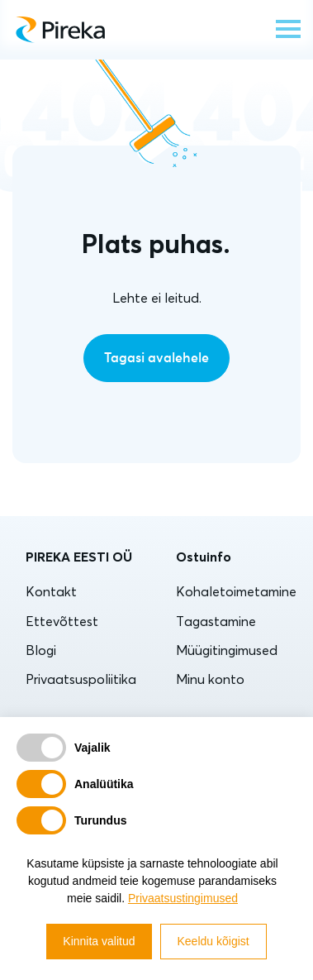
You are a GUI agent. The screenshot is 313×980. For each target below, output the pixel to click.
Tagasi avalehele (156, 358)
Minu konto (210, 679)
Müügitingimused (227, 650)
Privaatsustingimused (183, 898)
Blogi (41, 650)
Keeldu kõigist (213, 941)
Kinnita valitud (99, 941)
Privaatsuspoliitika (81, 679)
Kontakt (51, 591)
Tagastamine (216, 621)
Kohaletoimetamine (236, 591)
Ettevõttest (62, 621)
